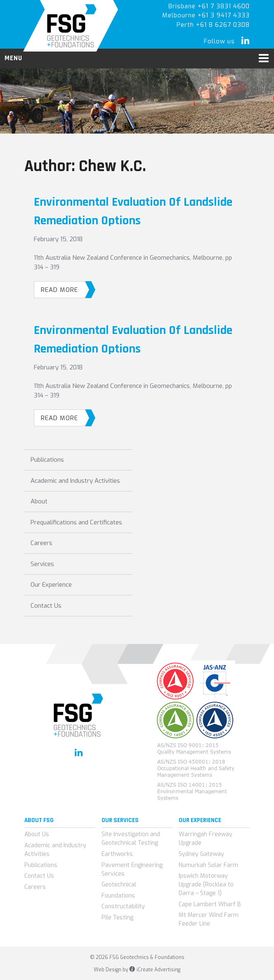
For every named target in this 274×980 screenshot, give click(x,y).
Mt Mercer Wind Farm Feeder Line (209, 919)
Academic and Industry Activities (75, 481)
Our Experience (51, 585)
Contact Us (46, 606)
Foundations (118, 896)
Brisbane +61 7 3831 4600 (209, 6)
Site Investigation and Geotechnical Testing (131, 839)
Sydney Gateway (201, 854)
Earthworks (117, 854)
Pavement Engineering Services (132, 870)
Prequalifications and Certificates (76, 522)
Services (42, 564)
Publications (47, 460)
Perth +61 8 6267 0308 (213, 25)
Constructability (123, 906)
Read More (63, 290)
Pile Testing (117, 918)
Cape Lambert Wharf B (210, 904)
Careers (41, 543)
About (39, 501)
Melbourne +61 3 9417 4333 (206, 15)
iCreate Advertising (155, 970)
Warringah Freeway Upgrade (205, 839)
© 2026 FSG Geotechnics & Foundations (137, 957)
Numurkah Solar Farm (208, 865)
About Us (37, 834)
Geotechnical (119, 885)
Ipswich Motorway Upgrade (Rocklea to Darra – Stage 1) (206, 885)
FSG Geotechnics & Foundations (71, 26)
